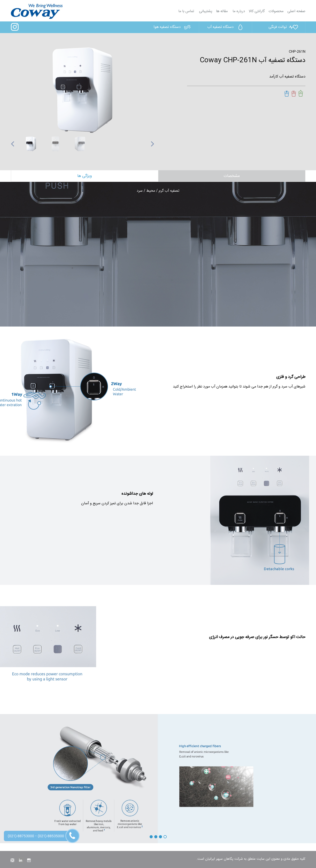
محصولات (276, 11)
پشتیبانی (205, 11)
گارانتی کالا (257, 11)
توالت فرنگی (284, 27)
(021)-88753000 (21, 836)
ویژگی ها (84, 176)
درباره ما (238, 11)
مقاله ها (222, 11)
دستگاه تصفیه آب (226, 27)
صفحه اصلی (296, 11)
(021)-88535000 (51, 836)
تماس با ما (186, 11)
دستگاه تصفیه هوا (173, 27)
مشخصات (232, 176)
